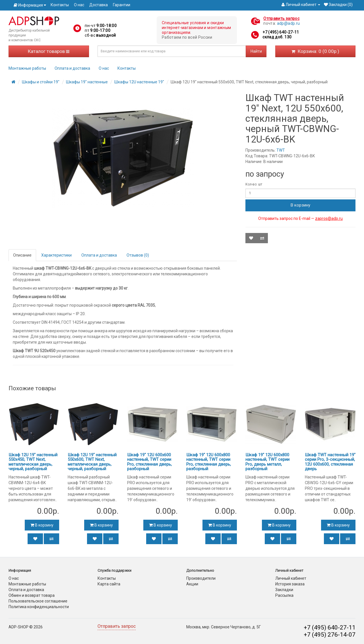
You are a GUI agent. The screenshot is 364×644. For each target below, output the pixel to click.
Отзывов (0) (138, 255)
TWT (281, 150)
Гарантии (122, 5)
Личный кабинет (291, 578)
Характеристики (56, 255)
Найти (256, 51)
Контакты (60, 5)
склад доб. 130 (277, 37)
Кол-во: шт (254, 184)
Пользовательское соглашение (38, 601)
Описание (22, 255)
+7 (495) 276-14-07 (330, 635)
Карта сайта (109, 584)
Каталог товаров (49, 51)
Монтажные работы (27, 68)
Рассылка (284, 595)
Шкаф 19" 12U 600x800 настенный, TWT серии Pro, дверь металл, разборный (267, 462)
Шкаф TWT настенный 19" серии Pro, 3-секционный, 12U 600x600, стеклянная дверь (330, 462)
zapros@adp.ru (329, 218)
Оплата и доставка (72, 68)
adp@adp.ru (288, 23)
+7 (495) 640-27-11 (281, 32)
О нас (79, 5)
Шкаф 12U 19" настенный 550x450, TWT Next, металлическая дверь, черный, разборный (33, 462)
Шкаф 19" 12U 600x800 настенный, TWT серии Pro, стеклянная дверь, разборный (209, 462)
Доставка (99, 5)
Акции (192, 584)
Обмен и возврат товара (32, 595)
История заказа (290, 584)
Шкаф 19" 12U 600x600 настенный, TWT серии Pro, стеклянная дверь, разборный (149, 462)
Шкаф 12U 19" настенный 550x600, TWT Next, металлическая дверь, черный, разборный (92, 462)
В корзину (300, 205)
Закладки (284, 590)
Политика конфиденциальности (39, 607)
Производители (201, 578)
